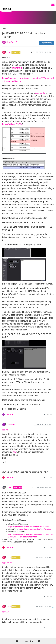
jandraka (12, 422)
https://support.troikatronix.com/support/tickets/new (29, 524)
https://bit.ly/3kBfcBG (12, 121)
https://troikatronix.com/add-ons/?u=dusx (35, 526)
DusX (10, 485)
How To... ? (12, 39)
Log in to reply (47, 40)
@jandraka (17, 65)
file (14, 449)
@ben (5, 427)
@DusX (6, 609)
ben (9, 49)
